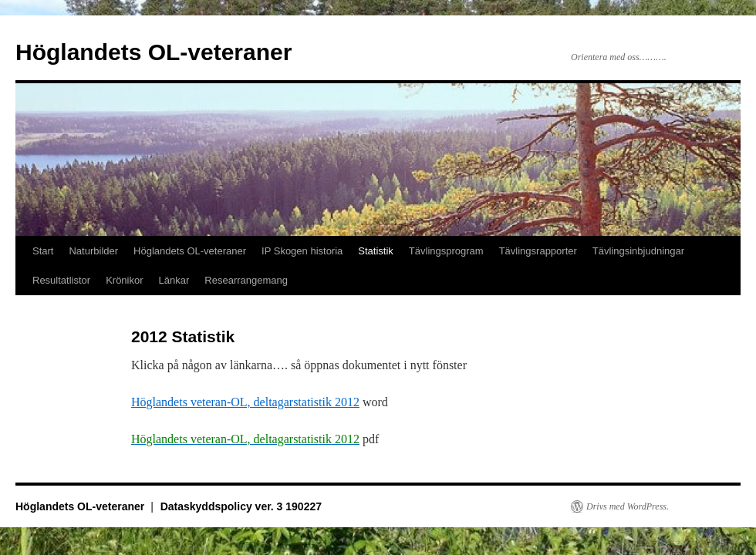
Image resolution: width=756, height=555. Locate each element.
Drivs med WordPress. (628, 506)
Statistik (376, 251)
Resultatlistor (61, 280)
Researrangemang (246, 280)
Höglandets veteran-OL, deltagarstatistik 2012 (245, 402)
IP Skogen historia (302, 251)
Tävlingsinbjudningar (638, 251)
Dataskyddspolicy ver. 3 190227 (241, 506)
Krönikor (124, 280)
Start (43, 251)
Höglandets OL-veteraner (154, 52)
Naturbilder (93, 251)
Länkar (174, 280)
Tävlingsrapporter (538, 251)
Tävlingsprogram (446, 251)
